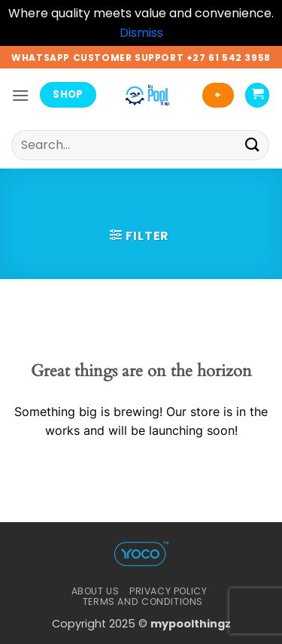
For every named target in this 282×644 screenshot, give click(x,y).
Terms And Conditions (143, 601)
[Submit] (253, 145)
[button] (20, 95)
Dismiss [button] (141, 33)
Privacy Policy (168, 591)
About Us (96, 591)
